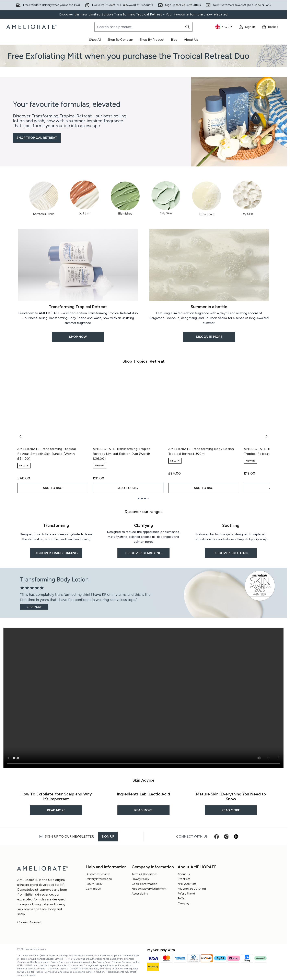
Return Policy (94, 884)
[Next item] (266, 436)
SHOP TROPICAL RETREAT (37, 138)
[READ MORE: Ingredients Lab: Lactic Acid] (143, 801)
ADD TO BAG (53, 488)
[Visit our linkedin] (236, 837)
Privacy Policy (140, 879)
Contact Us (93, 889)
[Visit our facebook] (217, 837)
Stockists (184, 879)
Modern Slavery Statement (149, 889)
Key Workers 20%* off (192, 889)
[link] (247, 27)
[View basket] (270, 27)
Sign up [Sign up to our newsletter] (108, 836)
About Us (184, 874)
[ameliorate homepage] (32, 27)
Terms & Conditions (145, 874)
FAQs (181, 899)
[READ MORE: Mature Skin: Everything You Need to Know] (231, 801)
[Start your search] (143, 27)
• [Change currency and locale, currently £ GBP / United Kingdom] (224, 27)
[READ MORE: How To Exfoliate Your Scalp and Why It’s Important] (56, 801)
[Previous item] (21, 436)
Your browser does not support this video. (143, 698)
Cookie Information (144, 884)
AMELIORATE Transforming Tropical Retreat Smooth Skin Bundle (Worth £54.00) (47, 454)
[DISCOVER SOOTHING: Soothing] (231, 538)
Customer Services (98, 874)
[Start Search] (187, 27)
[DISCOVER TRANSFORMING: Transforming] (56, 538)
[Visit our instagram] (226, 837)
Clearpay (183, 903)
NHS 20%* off (187, 884)
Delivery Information (99, 879)
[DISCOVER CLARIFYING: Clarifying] (143, 538)
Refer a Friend (186, 894)
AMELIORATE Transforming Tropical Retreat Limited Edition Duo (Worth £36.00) (122, 454)
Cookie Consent (29, 922)
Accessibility (140, 894)
